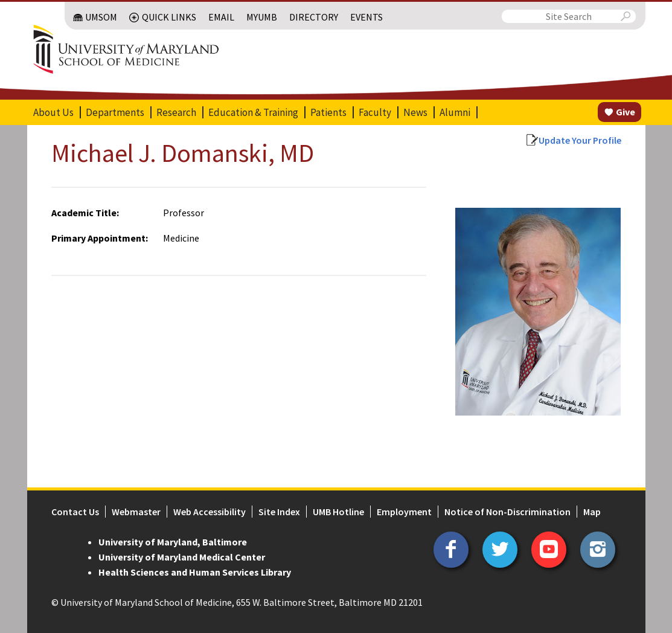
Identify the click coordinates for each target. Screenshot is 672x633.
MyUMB (262, 17)
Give (626, 112)
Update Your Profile (580, 140)
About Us (53, 112)
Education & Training (253, 112)
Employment (404, 512)
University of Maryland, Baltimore (173, 542)
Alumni (455, 112)
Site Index (279, 512)
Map (592, 512)
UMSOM (101, 17)
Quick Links (169, 17)
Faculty (375, 112)
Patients (328, 112)
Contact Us (75, 512)
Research (176, 112)
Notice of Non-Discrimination (507, 512)
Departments (115, 112)
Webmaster (136, 512)
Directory (314, 17)
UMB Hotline (338, 512)
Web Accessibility (210, 512)
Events (366, 17)
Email (221, 17)
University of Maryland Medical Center (182, 557)
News (415, 112)
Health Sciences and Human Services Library (195, 572)
